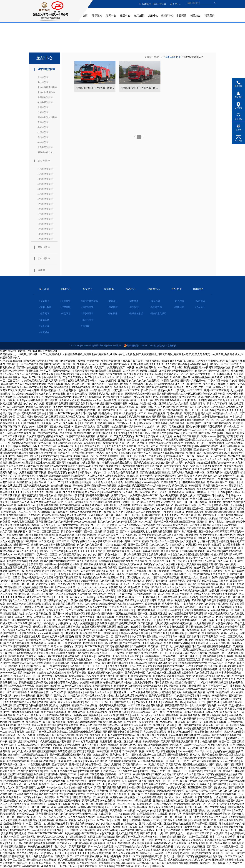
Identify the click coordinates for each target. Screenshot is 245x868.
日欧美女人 (204, 784)
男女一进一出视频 (170, 771)
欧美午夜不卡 (163, 840)
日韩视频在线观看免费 (193, 482)
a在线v (145, 440)
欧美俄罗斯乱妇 (165, 505)
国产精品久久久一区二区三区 (185, 394)
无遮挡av (46, 745)
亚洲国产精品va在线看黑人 (224, 564)
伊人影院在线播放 (112, 492)
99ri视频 (19, 554)
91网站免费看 (50, 397)
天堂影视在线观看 (76, 361)
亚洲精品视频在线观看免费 (207, 377)
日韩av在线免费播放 (69, 827)
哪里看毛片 (167, 696)
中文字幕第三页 (52, 377)
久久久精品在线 (94, 620)
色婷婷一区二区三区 (23, 584)
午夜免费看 (66, 433)
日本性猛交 (107, 364)
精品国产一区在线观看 (85, 705)
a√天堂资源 (67, 381)
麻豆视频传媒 (177, 453)
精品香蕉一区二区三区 (119, 774)
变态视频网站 (138, 532)
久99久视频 (45, 699)
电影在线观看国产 (217, 482)
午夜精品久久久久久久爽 (124, 420)
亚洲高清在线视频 (206, 850)
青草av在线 (45, 663)
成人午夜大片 (92, 492)
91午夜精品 (34, 515)
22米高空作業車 (45, 189)
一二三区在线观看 (146, 597)
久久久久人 (23, 715)
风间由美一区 (61, 436)
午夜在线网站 (171, 440)
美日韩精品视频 (45, 778)
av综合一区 (138, 715)
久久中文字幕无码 (98, 541)
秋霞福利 (181, 584)
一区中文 (208, 532)
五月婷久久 (159, 774)
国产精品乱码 (32, 430)
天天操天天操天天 (15, 374)
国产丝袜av (59, 614)
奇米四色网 (228, 591)
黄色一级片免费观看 (171, 712)
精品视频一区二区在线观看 (101, 410)
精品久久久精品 (60, 489)
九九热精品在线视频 (155, 732)
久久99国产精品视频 (177, 364)
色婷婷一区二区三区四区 (189, 807)
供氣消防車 (43, 127)
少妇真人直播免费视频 (20, 669)
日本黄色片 (113, 453)
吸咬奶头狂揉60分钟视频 (113, 459)
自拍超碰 (87, 482)
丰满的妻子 (204, 545)
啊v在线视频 (45, 604)
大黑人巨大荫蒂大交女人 (172, 833)
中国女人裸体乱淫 (45, 623)
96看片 (165, 381)
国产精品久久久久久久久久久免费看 (150, 719)
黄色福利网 (47, 607)
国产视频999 (204, 495)
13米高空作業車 (45, 229)
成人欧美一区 (71, 423)
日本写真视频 (225, 374)
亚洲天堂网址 (200, 679)
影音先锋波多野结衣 (36, 361)
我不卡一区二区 (142, 453)
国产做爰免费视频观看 (185, 620)
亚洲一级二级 (126, 679)
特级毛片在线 (130, 522)
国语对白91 (40, 482)
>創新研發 (113, 301)
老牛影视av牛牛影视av (39, 597)
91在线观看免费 (157, 413)
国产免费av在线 (208, 433)
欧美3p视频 (59, 394)
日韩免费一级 (155, 689)
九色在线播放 (204, 853)
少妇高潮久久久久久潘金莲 (85, 499)
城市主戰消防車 (45, 69)
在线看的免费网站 (109, 745)
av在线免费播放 (220, 610)
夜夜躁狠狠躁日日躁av (177, 705)
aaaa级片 (205, 768)
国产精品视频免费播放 (117, 646)
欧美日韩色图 (31, 456)
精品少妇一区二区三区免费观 (57, 518)
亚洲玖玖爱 (176, 745)
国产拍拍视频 (210, 755)
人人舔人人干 (49, 525)
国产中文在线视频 (215, 807)
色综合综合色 (56, 361)
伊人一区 (101, 784)
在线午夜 (149, 505)
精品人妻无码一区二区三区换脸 (18, 735)
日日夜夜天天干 (121, 659)
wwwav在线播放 (151, 482)
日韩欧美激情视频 (105, 423)
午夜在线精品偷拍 (20, 830)
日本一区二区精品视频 (185, 367)
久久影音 (175, 381)
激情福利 (39, 774)
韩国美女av (114, 781)
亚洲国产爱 (108, 361)
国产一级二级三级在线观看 (192, 502)
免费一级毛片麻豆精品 (199, 581)
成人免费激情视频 (102, 853)
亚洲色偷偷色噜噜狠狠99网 (175, 420)
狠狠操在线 (235, 456)
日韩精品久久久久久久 (153, 709)
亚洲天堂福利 (31, 449)
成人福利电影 (127, 407)
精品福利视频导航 (230, 650)
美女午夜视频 (97, 404)
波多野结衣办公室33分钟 (209, 732)
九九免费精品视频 (204, 623)
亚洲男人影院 (9, 745)
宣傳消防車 (43, 122)
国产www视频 (191, 748)
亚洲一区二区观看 (138, 545)
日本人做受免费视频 (206, 742)
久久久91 (206, 860)
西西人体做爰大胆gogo (73, 417)
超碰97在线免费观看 (171, 617)
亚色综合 (183, 499)
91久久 (167, 486)
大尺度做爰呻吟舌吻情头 (80, 574)
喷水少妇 (86, 528)
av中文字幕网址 (207, 719)
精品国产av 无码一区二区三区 (41, 554)
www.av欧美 (44, 633)
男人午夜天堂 (126, 610)
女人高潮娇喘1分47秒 (157, 794)
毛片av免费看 (237, 604)
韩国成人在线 (160, 453)
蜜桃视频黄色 (114, 509)
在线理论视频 (65, 751)
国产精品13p (177, 784)
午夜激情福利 (226, 656)
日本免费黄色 (98, 748)
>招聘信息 (179, 307)
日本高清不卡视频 (77, 673)
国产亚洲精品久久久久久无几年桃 (143, 374)
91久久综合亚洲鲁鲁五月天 (34, 535)
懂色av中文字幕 (162, 637)
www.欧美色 (92, 676)
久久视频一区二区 (51, 423)
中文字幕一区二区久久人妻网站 (104, 764)
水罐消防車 (43, 77)
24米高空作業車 (45, 184)
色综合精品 (7, 413)
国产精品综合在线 (70, 505)
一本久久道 (236, 417)
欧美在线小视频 (157, 554)
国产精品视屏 (91, 840)
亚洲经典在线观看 (147, 371)
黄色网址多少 (188, 495)
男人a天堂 (192, 387)
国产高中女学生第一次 (203, 374)
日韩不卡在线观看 (108, 584)
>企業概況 (44, 301)
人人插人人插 (23, 630)
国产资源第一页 (133, 722)
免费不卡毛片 (119, 495)
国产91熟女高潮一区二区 (188, 532)
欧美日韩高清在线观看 (114, 663)
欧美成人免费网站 (61, 705)
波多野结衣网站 (89, 866)
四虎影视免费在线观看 (204, 600)
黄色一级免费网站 (108, 568)
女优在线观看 (217, 430)
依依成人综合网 (16, 440)
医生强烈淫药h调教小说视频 (177, 472)
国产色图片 (103, 426)
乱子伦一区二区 (103, 518)
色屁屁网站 (110, 397)
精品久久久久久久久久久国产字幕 (218, 548)
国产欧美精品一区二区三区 (61, 364)
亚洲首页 (123, 381)
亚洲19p (70, 426)
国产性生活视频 (76, 781)
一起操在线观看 (90, 449)
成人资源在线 (175, 860)
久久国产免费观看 (185, 696)
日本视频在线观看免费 (63, 545)
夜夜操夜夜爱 (122, 387)
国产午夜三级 (49, 446)
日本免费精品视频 (186, 738)
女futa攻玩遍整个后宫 (146, 397)
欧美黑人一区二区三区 (27, 548)
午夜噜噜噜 (141, 561)
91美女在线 (120, 449)
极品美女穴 (110, 400)
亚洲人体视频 (72, 482)
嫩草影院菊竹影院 (225, 532)
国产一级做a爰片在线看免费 (16, 433)
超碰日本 (234, 482)
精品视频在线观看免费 (218, 814)
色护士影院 (148, 778)
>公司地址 (200, 307)
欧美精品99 (152, 436)
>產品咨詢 (155, 301)
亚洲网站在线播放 (174, 512)
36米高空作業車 (45, 174)
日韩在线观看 (8, 853)
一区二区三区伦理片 (189, 656)
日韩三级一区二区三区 (130, 410)
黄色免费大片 (46, 367)
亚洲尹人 (152, 407)
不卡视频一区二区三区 (163, 469)
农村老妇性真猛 (174, 801)
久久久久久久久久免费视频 (144, 381)
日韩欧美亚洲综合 (165, 682)
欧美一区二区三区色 (121, 571)
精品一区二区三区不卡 (78, 384)
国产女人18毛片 (198, 682)
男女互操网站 (185, 568)
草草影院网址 (173, 827)
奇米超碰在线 (31, 689)
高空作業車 (42, 161)
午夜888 (191, 453)
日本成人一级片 (24, 617)
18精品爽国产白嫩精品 (206, 446)
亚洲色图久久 (129, 377)
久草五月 (190, 463)
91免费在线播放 (211, 633)
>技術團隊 (113, 314)
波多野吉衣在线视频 (180, 824)
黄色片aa (38, 627)
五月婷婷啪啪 (73, 801)
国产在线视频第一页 (145, 594)
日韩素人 (145, 574)
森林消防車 (42, 259)
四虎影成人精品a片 (29, 745)
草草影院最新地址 (102, 686)
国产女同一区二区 (148, 446)
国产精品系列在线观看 (201, 587)
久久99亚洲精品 (164, 384)
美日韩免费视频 (130, 709)
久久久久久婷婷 (15, 466)
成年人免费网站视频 (196, 564)
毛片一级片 (8, 728)
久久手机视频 (17, 732)
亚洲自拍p (66, 548)
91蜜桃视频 (208, 417)
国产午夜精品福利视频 (56, 387)
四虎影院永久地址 (29, 518)
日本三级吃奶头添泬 (217, 614)
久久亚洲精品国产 (115, 367)
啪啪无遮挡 (91, 459)
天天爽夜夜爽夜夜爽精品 (82, 817)
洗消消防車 (43, 137)
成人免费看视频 (23, 472)
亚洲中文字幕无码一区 (92, 446)
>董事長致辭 (45, 307)
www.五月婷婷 (218, 643)
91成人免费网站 (108, 381)
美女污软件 (31, 673)
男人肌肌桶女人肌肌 (26, 794)
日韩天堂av (32, 466)
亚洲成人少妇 (202, 594)
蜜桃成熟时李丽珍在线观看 (63, 472)
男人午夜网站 (206, 367)
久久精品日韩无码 (47, 479)
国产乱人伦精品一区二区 (153, 824)
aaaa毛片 (94, 364)
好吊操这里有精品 (82, 810)
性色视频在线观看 (128, 771)
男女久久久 (165, 620)
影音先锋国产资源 (90, 633)
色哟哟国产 (16, 689)
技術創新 (139, 16)
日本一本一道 (182, 384)
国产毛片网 (23, 787)
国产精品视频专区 (218, 689)
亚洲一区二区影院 (188, 518)
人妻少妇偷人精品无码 (34, 768)
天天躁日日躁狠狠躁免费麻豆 (177, 742)
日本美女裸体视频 (202, 646)
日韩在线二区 (235, 574)
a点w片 (134, 669)
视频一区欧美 (228, 584)
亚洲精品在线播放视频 (123, 797)
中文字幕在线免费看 (115, 545)
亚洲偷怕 (60, 574)
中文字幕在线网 (96, 794)
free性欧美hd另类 (149, 420)
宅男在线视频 (175, 413)
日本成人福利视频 (30, 459)
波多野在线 (50, 860)
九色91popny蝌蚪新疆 (29, 400)
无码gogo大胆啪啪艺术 (229, 840)
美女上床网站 (230, 594)
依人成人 (227, 397)
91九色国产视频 (167, 407)
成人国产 (99, 367)
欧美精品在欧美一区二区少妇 (47, 692)
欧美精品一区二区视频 (147, 679)
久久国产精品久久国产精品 (16, 627)
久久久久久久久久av (55, 420)
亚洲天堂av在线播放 (68, 463)
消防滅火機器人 (45, 152)
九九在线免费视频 (17, 561)
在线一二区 (205, 387)
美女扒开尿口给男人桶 (207, 591)
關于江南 (97, 16)
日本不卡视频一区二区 (216, 686)
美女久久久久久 (95, 824)
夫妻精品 (82, 364)
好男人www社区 (10, 837)
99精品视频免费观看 (12, 410)
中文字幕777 (153, 650)
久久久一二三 (56, 482)
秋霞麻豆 (228, 771)
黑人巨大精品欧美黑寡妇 (72, 479)
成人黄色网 (230, 525)
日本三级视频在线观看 (189, 725)
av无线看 (89, 443)
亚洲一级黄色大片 (85, 426)
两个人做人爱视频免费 (17, 643)
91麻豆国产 (132, 574)
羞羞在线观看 (166, 390)
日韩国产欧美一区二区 (212, 620)
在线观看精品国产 (129, 417)
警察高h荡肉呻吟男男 (38, 571)
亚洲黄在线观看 (233, 466)
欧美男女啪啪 (207, 479)
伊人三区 (39, 853)
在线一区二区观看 (198, 837)
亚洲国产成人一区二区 (176, 374)
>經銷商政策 (156, 307)
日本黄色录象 (161, 423)
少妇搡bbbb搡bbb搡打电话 (86, 663)
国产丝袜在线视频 (27, 367)
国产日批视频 (22, 469)
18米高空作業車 (45, 209)
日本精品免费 (90, 413)
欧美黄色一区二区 (234, 377)
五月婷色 (202, 522)
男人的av (14, 696)
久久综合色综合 (189, 781)
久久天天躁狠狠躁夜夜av (14, 532)
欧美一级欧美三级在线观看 (169, 768)
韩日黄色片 (86, 472)
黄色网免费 (127, 561)
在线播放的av (220, 627)
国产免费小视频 (106, 650)
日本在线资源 (110, 633)
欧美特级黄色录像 (141, 676)
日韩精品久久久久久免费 (206, 810)
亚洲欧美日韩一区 (10, 420)
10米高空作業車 (45, 239)
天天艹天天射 (88, 617)
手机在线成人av (61, 663)
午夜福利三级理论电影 (92, 774)
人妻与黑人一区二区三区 (126, 390)
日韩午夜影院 (217, 522)
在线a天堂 (17, 751)
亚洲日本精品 (97, 394)
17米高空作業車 (45, 214)
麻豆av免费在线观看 (16, 453)
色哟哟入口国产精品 (214, 394)
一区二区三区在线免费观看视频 (146, 705)
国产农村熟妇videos (209, 515)
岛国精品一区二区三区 (225, 856)
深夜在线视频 (184, 446)
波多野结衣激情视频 (21, 774)
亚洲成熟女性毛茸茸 (169, 610)
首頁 (85, 16)
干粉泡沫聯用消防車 (47, 87)
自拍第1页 (126, 453)
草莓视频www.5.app (92, 400)
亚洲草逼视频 (237, 725)
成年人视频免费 (64, 374)
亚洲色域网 (219, 860)
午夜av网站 (136, 384)
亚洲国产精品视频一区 (137, 394)
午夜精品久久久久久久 (229, 410)
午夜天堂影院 (82, 374)
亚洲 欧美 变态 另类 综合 (69, 761)
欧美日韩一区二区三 (186, 548)
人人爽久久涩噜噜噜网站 (195, 610)
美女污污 (36, 715)
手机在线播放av (104, 443)
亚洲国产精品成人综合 (51, 426)
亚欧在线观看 (103, 656)
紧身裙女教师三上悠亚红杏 (131, 689)
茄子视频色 (30, 633)
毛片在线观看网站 (173, 410)
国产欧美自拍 (197, 525)
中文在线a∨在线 (127, 400)
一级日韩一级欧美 (100, 390)
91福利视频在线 (115, 778)
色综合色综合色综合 (104, 594)
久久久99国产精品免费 (39, 614)
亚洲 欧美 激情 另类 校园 (198, 413)
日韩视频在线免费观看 (193, 551)
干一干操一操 (61, 597)
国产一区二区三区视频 (192, 456)
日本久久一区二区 (143, 558)
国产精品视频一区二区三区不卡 (190, 430)
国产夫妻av (203, 407)
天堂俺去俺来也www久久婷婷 (191, 653)
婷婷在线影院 (117, 850)
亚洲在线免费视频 (126, 614)
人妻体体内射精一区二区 (48, 617)
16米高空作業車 (45, 219)
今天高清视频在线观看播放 (79, 407)
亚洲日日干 (107, 449)
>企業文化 (44, 320)
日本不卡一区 (149, 390)
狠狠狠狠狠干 (155, 512)
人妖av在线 (135, 666)
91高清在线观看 (106, 617)
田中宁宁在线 (66, 502)
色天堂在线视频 (159, 745)
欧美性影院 (195, 486)
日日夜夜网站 (153, 850)
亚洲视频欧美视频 (109, 561)
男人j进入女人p (9, 843)
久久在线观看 (193, 417)
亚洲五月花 (21, 705)
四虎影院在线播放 (81, 387)
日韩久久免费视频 (185, 489)
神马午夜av (175, 433)
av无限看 (33, 784)
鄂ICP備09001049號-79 (110, 346)
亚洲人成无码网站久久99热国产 (201, 650)
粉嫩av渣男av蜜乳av (82, 787)
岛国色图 (179, 387)
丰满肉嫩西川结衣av (117, 384)
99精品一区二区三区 (195, 745)
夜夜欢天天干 (78, 597)
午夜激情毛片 (234, 430)
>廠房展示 (44, 332)
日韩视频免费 (77, 824)
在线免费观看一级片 (86, 381)
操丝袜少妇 (159, 725)
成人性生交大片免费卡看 (218, 499)
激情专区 (31, 656)
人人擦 (208, 561)
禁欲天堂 (240, 623)
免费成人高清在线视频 (144, 630)
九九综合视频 (58, 781)
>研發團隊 (113, 307)
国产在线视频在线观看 (167, 577)
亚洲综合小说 (148, 817)
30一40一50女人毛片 (12, 673)
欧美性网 (197, 384)
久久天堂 (141, 407)
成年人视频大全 (124, 469)
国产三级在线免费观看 (83, 436)
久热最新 (57, 748)
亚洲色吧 (188, 673)
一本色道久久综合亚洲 (180, 554)
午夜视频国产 (125, 397)
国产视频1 (103, 791)
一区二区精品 (34, 824)
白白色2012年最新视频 (187, 436)
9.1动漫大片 (82, 390)
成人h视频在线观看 (85, 722)
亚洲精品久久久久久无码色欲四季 (56, 735)
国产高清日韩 (167, 446)
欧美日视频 (16, 456)
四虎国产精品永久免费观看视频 (172, 804)
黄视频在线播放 (232, 502)
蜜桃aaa (97, 600)
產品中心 (125, 16)
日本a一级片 (120, 518)
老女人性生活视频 (107, 830)
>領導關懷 (44, 314)
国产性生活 (91, 814)
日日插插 (189, 361)
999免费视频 (108, 801)
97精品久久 (77, 630)
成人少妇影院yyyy (207, 453)
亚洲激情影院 (167, 397)
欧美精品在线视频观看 (109, 371)
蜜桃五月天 (107, 676)
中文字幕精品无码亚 (160, 430)
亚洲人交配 (167, 591)
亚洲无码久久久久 (44, 653)
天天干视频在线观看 (32, 827)
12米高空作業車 (45, 234)
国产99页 (111, 404)
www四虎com (63, 784)
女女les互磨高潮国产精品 (200, 676)
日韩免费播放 (209, 656)
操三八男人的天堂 (66, 367)
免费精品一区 (105, 436)
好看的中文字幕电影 (40, 443)
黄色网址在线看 (77, 712)
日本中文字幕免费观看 (172, 627)
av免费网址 (77, 814)
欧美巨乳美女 (188, 522)
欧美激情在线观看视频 (54, 712)
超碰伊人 (5, 676)
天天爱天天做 (159, 417)
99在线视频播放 (114, 374)
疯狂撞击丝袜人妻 (68, 495)
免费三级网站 (101, 755)
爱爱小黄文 (91, 584)
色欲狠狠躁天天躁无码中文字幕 (25, 387)
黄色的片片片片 (9, 476)
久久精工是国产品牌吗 (40, 436)
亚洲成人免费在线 (92, 505)
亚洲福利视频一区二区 (86, 456)
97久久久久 (35, 397)
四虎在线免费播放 (81, 600)
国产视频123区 (126, 404)
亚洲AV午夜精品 (184, 591)
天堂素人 (67, 440)
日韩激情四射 (138, 387)
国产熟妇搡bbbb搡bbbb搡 (40, 374)
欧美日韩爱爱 (76, 459)
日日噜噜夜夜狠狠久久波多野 (72, 653)
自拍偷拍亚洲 (122, 676)
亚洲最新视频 (132, 482)
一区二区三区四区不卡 (93, 666)
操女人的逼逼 (77, 676)
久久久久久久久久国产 (107, 377)
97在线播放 (222, 417)
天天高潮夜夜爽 (154, 466)
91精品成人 (18, 676)
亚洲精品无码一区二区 (39, 371)
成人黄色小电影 (171, 604)
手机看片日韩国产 (39, 561)
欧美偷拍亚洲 (69, 568)
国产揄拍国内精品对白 (199, 528)
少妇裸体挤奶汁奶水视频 (212, 541)
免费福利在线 (42, 850)
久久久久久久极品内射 (90, 545)
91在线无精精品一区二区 (102, 479)
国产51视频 (32, 440)
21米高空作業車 (45, 194)
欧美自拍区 (89, 627)
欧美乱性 (74, 469)
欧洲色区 (191, 545)
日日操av (145, 417)
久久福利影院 (237, 381)
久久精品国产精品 (161, 699)
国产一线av (49, 538)
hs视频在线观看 (198, 364)
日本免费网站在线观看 (181, 732)
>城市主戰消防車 (90, 301)
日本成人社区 (232, 426)
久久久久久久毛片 (179, 404)
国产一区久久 (146, 377)
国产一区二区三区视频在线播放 (214, 423)
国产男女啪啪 (122, 620)
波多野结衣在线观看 (23, 620)
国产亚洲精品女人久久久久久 (197, 440)
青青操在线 (226, 712)
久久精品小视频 (215, 801)
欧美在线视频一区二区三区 (80, 833)
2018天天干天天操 (84, 538)
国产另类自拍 (53, 719)
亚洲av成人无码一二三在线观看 (107, 653)
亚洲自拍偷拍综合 (218, 745)
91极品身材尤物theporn (51, 476)
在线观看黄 (105, 814)
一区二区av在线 (226, 719)
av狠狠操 (117, 758)
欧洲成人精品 (77, 512)
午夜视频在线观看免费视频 (117, 463)
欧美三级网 (190, 466)
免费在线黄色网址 (16, 515)
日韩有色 (78, 486)
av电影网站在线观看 (138, 653)
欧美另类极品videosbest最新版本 (18, 463)
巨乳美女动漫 (223, 367)
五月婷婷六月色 (32, 666)
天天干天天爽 (44, 620)
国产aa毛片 (218, 361)
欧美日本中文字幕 (30, 390)
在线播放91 (136, 784)
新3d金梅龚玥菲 (168, 499)
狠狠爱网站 (145, 423)
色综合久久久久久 (35, 492)
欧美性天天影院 (197, 400)
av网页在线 (102, 574)
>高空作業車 (87, 307)
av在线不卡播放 (89, 581)
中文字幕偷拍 (32, 423)
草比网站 (239, 509)
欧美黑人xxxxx (25, 850)
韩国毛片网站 (81, 440)
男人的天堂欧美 (115, 394)
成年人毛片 (148, 502)
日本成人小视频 (125, 597)
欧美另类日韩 (220, 696)
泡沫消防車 (43, 82)
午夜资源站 (156, 440)
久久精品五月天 (94, 548)
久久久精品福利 (40, 738)
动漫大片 (36, 637)
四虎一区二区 (17, 640)
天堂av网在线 (8, 499)
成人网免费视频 (23, 682)
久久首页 (73, 420)
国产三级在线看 (79, 404)
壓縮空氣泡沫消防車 (47, 117)
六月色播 (65, 640)
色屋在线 (12, 791)
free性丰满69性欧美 (186, 538)
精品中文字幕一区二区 (145, 617)
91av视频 (114, 541)
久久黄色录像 (189, 541)
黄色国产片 (234, 738)
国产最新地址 (150, 627)
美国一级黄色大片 (63, 371)
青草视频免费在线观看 (27, 525)
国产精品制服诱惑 (102, 387)
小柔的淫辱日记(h (91, 463)
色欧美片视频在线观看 (229, 617)
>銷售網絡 (134, 301)
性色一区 (232, 394)
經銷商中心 (167, 16)
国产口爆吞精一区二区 (128, 837)
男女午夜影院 (71, 617)
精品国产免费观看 (76, 794)
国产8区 (192, 584)
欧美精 (42, 673)
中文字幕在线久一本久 (113, 840)
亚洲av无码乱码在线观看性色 (31, 413)
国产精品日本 (223, 568)
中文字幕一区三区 (131, 541)
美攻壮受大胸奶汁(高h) (113, 456)
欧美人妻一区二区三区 (199, 558)
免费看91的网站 (83, 433)
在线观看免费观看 (146, 367)
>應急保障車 (87, 314)
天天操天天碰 (146, 400)
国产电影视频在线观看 (160, 387)
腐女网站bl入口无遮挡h (163, 518)
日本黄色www (234, 495)
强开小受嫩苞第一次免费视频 (100, 486)
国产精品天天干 (13, 633)
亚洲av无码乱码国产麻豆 (144, 712)
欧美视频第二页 (170, 482)
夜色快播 (231, 522)
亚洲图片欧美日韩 (156, 581)
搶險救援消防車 (45, 102)
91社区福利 (130, 371)
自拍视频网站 (30, 541)
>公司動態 (65, 301)
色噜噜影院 (172, 715)
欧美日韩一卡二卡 (221, 449)
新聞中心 (111, 16)
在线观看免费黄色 (190, 715)
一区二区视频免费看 (140, 692)
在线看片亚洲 (54, 492)
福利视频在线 (98, 843)
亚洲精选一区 (202, 449)
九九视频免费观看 (68, 771)
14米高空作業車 (45, 224)
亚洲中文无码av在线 (131, 564)
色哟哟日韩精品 (195, 512)
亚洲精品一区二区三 (196, 443)
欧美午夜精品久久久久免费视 (57, 390)
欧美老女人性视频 (105, 538)
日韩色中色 (47, 810)
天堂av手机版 (64, 538)
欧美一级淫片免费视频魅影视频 (157, 476)
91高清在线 (140, 568)
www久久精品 (192, 860)
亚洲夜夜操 (82, 509)
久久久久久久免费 (35, 404)
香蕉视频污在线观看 (57, 404)
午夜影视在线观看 (219, 682)
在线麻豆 (226, 699)
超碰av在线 (181, 640)
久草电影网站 (177, 633)
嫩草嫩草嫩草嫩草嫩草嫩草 (220, 512)
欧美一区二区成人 (137, 456)
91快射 (131, 367)
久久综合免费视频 (198, 843)
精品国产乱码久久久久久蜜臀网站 (161, 541)
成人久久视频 (216, 709)
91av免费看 (35, 538)
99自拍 (54, 535)
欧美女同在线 (157, 764)
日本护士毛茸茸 (50, 548)
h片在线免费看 (59, 659)
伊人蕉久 (162, 426)
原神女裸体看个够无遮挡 (42, 453)
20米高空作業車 (45, 199)
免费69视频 (124, 486)
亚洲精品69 (219, 387)
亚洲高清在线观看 (49, 505)
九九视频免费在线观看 (25, 394)
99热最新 (210, 840)
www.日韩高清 (120, 489)
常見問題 (181, 16)
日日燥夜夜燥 (136, 794)
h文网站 (21, 771)
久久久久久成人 (171, 515)
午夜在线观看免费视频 (73, 669)
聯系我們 (210, 16)
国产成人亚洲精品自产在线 (102, 417)
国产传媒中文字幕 (209, 699)
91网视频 (125, 630)
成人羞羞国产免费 (45, 728)
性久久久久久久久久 (211, 459)
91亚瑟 (150, 840)
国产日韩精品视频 (231, 420)
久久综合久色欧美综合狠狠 (123, 472)
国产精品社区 (79, 541)
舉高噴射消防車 (45, 97)
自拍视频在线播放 (17, 564)
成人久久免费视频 (73, 492)
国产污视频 (219, 735)
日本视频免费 (85, 367)
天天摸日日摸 (119, 820)
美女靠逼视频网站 (166, 751)
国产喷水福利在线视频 (168, 479)
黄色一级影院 (180, 486)
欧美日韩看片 (198, 404)
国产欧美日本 (122, 637)
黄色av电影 (111, 554)
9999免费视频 (237, 817)
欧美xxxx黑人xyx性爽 (233, 633)
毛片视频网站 (88, 830)
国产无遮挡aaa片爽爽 (29, 499)
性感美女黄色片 (28, 476)
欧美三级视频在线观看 (64, 807)
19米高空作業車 (45, 204)
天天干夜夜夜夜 (156, 748)
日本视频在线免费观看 (186, 535)
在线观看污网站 (47, 702)
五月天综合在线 (147, 548)
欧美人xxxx (90, 630)
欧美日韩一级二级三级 (224, 469)
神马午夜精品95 (232, 551)
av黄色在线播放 (225, 623)
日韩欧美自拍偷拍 (113, 600)
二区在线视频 (130, 751)
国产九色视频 (84, 755)
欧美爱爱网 (215, 502)
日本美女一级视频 (77, 394)
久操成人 (149, 384)
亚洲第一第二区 (46, 463)
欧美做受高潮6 (151, 551)
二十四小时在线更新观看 (133, 554)
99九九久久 (45, 394)
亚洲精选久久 (25, 482)
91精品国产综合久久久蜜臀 (45, 568)
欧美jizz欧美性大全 (86, 558)
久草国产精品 (49, 430)
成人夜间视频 (190, 433)
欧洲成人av (6, 554)
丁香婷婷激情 (125, 594)
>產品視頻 (134, 307)
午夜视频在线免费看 (194, 692)
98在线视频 (85, 686)
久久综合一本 (224, 463)
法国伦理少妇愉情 (15, 824)
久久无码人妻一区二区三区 (54, 541)
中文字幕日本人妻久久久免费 (198, 604)
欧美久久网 (175, 814)
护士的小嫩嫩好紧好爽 (149, 797)
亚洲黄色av (56, 407)
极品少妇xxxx (30, 426)
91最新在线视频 (13, 719)
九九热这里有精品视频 (173, 528)
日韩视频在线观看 (209, 597)
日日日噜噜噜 (71, 830)
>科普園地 (65, 314)
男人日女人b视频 (218, 817)
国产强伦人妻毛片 (171, 650)
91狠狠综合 (7, 866)
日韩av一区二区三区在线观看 (65, 413)
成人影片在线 (221, 554)
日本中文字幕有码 (217, 404)
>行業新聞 (65, 307)
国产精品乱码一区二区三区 (119, 528)
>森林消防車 (87, 320)
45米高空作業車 (45, 169)
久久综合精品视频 (152, 643)
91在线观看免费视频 (39, 764)
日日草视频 (40, 472)
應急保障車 (42, 247)
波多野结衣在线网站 (229, 804)
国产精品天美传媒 (85, 371)
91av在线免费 (72, 656)
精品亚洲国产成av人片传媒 (147, 486)
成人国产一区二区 (118, 784)
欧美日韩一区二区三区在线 (120, 804)
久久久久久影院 (95, 804)
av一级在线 (164, 367)
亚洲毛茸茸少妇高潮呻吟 (35, 659)
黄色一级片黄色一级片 (35, 577)
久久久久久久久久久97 (230, 850)
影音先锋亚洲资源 (153, 666)
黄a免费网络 (119, 476)
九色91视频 (97, 374)
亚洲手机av (6, 469)
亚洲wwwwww (209, 436)
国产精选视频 (146, 623)
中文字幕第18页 (129, 535)
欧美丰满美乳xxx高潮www (68, 443)
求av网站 (111, 591)
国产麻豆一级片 (222, 571)
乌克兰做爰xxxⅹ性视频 (44, 502)
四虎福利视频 (229, 794)
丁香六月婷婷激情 (218, 381)
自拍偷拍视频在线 (61, 486)
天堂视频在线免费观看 (199, 627)
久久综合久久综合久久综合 (108, 482)
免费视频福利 (47, 820)
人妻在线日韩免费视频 (142, 489)
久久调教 (231, 361)
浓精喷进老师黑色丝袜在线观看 (32, 709)
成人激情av (7, 384)
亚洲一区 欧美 (77, 764)
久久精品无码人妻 (69, 400)
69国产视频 (225, 433)
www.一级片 (146, 522)
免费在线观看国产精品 (161, 443)
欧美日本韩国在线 (104, 689)
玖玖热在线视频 (28, 587)
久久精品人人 (97, 509)
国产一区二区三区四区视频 (200, 410)
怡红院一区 (16, 666)
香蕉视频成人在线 (70, 564)
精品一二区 (100, 472)
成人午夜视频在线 (69, 528)
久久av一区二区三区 (99, 820)
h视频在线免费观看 (191, 686)
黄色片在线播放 (211, 794)
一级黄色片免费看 (97, 781)
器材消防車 (43, 112)
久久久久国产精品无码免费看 (145, 449)
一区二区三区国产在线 (17, 817)
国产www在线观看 (216, 456)
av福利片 (24, 748)
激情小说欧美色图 (76, 476)
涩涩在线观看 (101, 797)
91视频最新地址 (74, 692)
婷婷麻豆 (239, 397)
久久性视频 (183, 476)
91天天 (25, 755)
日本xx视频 (179, 637)
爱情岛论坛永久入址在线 (184, 459)
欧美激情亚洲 (153, 604)
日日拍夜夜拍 (139, 646)
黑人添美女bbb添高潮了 (72, 397)
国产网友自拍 (223, 676)
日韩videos (154, 568)
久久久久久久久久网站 (95, 587)
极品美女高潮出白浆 (96, 761)
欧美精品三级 (233, 620)
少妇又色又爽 (30, 381)
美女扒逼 (184, 663)
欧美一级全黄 (117, 574)
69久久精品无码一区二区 (132, 413)
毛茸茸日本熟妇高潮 (218, 692)
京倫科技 (172, 346)
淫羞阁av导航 (46, 587)
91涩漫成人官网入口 (233, 472)
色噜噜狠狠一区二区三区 (205, 420)
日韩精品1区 (162, 459)
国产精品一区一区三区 (166, 522)
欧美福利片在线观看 (65, 604)
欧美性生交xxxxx (27, 505)
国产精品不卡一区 (127, 423)
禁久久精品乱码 (224, 440)
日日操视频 (21, 397)
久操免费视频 (217, 443)
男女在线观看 (113, 827)
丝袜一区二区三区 (10, 577)
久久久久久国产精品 (139, 433)
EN (177, 4)
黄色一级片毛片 (113, 856)
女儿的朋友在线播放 (215, 384)
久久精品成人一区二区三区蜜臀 (164, 673)
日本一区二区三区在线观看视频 (108, 440)
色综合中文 (131, 824)
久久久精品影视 (110, 499)
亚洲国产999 (87, 423)
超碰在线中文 (195, 722)
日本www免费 (185, 751)
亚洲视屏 (210, 463)
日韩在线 (202, 738)
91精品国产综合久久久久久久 (224, 400)
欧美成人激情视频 (166, 502)
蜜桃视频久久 (166, 538)
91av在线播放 (26, 843)
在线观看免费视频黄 (132, 466)
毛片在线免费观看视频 (151, 761)
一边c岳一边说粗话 (86, 522)
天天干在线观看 (182, 371)
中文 (172, 4)
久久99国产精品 (16, 407)
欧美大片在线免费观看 (106, 466)
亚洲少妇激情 (193, 426)
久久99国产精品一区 (45, 863)
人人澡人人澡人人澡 (99, 476)
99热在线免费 (35, 771)
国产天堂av (213, 847)
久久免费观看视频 (205, 673)
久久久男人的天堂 (49, 381)
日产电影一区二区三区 (205, 824)
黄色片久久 (83, 604)
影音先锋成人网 (108, 413)
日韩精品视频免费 (146, 610)
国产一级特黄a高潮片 (61, 591)
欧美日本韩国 (203, 735)
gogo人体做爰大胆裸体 (181, 735)
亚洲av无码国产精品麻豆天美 (65, 577)
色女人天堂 (102, 420)
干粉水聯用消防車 (46, 92)
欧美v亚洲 (37, 725)
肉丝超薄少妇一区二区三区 (229, 528)
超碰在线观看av (203, 554)
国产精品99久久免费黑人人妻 (227, 407)
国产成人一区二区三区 (46, 669)
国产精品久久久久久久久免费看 (155, 509)
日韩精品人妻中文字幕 (54, 459)
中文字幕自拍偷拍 (131, 499)
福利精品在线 (20, 443)
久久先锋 (101, 407)
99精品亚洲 (166, 371)
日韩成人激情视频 (42, 630)
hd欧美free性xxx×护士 (48, 686)
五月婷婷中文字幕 (168, 597)
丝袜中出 (57, 633)
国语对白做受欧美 (127, 479)
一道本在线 (197, 499)
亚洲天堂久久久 (186, 407)
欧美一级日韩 (174, 561)
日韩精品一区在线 (212, 659)
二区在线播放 (220, 558)
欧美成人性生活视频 (54, 515)
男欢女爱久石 (124, 617)
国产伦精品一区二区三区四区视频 (55, 558)
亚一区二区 (227, 509)
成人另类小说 (142, 469)
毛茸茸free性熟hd (149, 771)
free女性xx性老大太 (107, 696)
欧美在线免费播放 (207, 489)
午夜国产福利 (200, 371)
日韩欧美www (109, 771)
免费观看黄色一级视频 (182, 423)
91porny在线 (7, 528)
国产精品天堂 (87, 420)
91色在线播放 (103, 659)
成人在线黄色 (221, 581)
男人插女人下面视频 (51, 581)
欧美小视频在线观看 (23, 591)
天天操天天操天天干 (104, 430)
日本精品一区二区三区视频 (224, 364)
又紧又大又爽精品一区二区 (78, 377)
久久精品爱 (176, 614)
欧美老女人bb (199, 709)
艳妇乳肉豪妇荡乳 (41, 469)
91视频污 (12, 364)
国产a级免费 (162, 377)
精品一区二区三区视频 (232, 742)
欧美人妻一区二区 (234, 459)
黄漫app (9, 617)
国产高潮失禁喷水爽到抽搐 (144, 591)
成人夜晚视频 (47, 742)
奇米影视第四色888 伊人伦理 (171, 400)
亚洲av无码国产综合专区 (66, 571)
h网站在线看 (82, 502)
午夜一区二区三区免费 (207, 472)
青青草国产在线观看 (97, 850)
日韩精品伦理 (145, 804)
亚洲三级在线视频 (230, 446)
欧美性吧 (119, 686)
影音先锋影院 (74, 637)
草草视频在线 (211, 637)
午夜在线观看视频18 (12, 361)
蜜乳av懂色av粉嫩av (209, 397)
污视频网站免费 (153, 410)
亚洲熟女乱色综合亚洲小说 (25, 446)
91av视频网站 (28, 837)
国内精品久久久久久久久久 (89, 591)
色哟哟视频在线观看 (16, 781)
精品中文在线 (183, 505)
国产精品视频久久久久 (147, 463)
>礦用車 (85, 326)
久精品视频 (82, 735)
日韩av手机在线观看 (59, 804)
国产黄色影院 (39, 384)
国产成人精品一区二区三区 (215, 748)
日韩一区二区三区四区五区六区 (183, 659)
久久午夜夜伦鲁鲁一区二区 (143, 495)
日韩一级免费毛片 (211, 630)
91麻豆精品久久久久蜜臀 (129, 361)
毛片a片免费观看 (169, 495)
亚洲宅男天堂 (45, 696)
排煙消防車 (43, 132)
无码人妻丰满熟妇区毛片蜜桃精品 (19, 820)
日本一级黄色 (79, 640)
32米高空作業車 (45, 179)
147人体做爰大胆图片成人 (121, 735)
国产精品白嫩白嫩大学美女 (20, 558)
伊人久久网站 (22, 384)
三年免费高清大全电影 (37, 486)
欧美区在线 (133, 440)
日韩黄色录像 (71, 633)
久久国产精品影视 (182, 594)
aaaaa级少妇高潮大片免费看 (47, 830)
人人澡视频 (90, 489)
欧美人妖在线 (109, 679)
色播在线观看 (56, 384)
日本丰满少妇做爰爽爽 (210, 466)
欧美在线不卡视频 (105, 623)
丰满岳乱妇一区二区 (147, 528)
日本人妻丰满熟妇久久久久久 (147, 364)
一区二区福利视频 (221, 607)
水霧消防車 (43, 107)
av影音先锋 (8, 581)
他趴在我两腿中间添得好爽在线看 (164, 361)
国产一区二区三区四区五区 (44, 532)
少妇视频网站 (168, 568)
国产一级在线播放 (220, 371)
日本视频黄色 (130, 781)
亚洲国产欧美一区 (39, 781)
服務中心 (153, 16)
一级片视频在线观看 (227, 479)
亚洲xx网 (45, 466)
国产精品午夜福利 (87, 863)
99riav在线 (42, 591)
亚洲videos (76, 489)
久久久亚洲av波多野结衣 (44, 758)
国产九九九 (60, 696)
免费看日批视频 (232, 545)
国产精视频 (225, 489)
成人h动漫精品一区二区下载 (151, 404)
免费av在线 (78, 804)
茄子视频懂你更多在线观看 (152, 814)
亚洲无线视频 (60, 469)
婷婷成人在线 (159, 433)
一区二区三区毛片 (10, 381)
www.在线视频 (29, 699)
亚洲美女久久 (62, 810)
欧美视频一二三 (40, 545)
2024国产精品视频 (194, 712)
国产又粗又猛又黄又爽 (46, 433)
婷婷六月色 (222, 604)
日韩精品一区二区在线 (51, 551)
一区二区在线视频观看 (31, 364)
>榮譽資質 (44, 326)
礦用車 (40, 270)
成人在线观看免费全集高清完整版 (82, 732)
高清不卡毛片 (142, 866)
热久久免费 (32, 856)
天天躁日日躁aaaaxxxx (135, 764)
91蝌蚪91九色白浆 (180, 377)
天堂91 (59, 778)
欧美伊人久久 (207, 617)
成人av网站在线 (51, 499)
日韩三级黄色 (50, 400)
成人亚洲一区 (149, 620)
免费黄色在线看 (49, 456)
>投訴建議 (200, 301)
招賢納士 (195, 16)
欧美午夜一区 (190, 797)
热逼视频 (12, 535)
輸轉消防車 (43, 142)
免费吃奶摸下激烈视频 (173, 722)
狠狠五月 (157, 574)
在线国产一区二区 (54, 594)
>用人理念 (179, 301)
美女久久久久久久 (27, 551)
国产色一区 (21, 607)
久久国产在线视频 (110, 581)
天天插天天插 (110, 610)
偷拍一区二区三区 (32, 377)
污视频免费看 (214, 758)
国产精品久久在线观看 (46, 417)
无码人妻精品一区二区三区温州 (106, 515)
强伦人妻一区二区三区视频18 (131, 443)
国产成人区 (64, 453)
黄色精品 (191, 784)
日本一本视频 (8, 400)
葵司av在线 (89, 696)
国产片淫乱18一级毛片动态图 (88, 453)
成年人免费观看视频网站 (94, 725)
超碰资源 (112, 407)
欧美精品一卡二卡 (158, 646)
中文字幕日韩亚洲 (142, 637)
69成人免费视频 (102, 758)
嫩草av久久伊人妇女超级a (135, 745)
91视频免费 (22, 758)
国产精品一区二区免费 (90, 532)
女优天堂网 (166, 436)
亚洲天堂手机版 (165, 489)
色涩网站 (75, 666)
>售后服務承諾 (136, 314)
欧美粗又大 (178, 545)
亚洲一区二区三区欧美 (217, 390)
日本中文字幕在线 (191, 669)
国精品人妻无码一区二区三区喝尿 (65, 410)
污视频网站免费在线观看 (113, 705)
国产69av (125, 532)
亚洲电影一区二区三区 (57, 797)
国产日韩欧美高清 (213, 426)
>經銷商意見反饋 (158, 314)
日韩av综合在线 (47, 495)
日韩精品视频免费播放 (14, 847)
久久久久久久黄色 (108, 535)
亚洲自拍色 (192, 768)
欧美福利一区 (97, 735)
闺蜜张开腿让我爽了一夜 (178, 574)
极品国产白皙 (174, 748)
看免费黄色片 (14, 797)
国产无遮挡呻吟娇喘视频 (50, 650)
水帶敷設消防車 (45, 147)
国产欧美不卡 (203, 361)
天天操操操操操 (173, 466)
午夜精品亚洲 (156, 456)
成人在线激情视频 (174, 689)
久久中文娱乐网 (191, 827)
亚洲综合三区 (190, 479)
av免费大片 (94, 361)
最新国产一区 (22, 545)
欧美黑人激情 (159, 394)
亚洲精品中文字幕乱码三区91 (62, 774)
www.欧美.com (139, 659)
